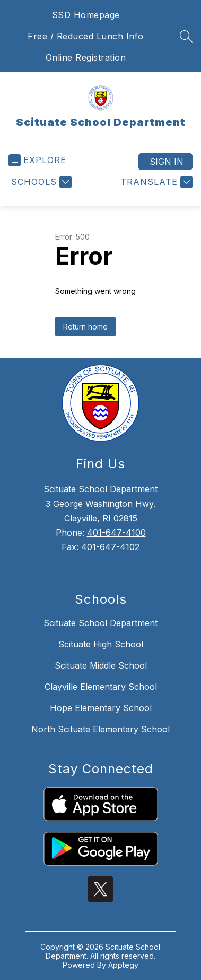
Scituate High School (101, 644)
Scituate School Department (101, 623)
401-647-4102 (110, 547)
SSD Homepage (86, 15)
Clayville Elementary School (101, 687)
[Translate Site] (155, 182)
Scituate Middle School (101, 665)
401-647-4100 (116, 533)
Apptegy (123, 965)
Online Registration (86, 57)
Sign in (167, 162)
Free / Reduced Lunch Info (86, 36)
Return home (85, 327)
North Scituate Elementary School (101, 729)
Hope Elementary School (101, 708)
